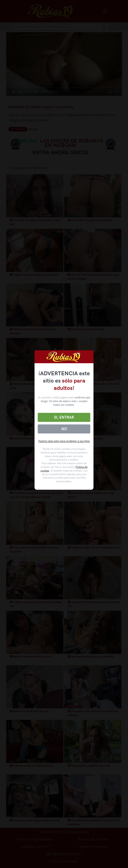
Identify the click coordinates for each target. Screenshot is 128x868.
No (64, 429)
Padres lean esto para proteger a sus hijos (64, 441)
